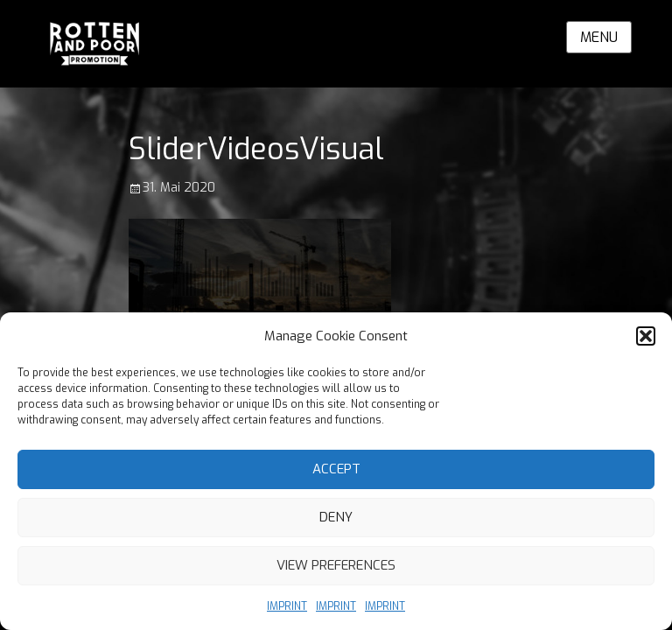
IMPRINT (287, 606)
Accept (336, 469)
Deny (336, 517)
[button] (646, 336)
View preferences (336, 565)
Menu (599, 37)
